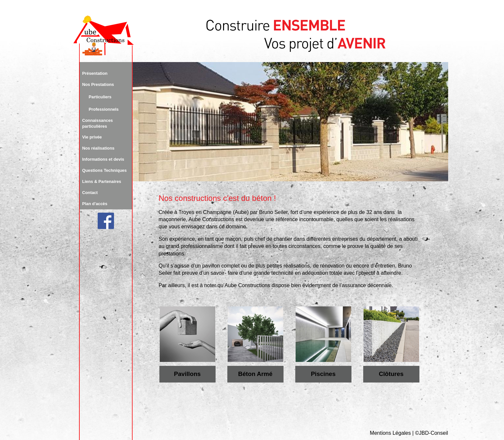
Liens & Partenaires (102, 181)
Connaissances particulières (98, 123)
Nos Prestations (98, 84)
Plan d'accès (95, 204)
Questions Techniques (105, 170)
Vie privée (92, 137)
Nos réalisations (98, 148)
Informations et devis (103, 159)
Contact (90, 193)
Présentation (95, 73)
